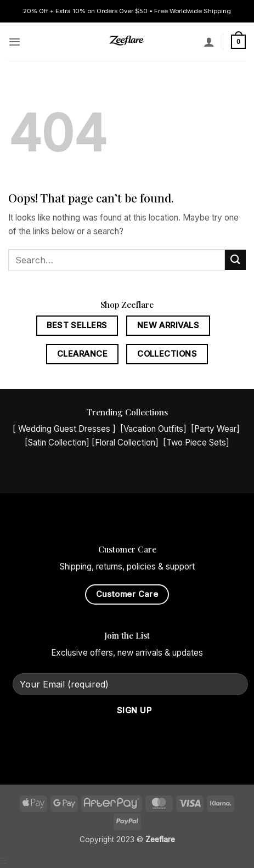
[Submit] (235, 260)
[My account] (209, 42)
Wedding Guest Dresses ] (67, 429)
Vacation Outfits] (155, 429)
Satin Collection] (59, 443)
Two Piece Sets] (198, 443)
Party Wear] (217, 429)
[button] (15, 42)
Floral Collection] (127, 443)
